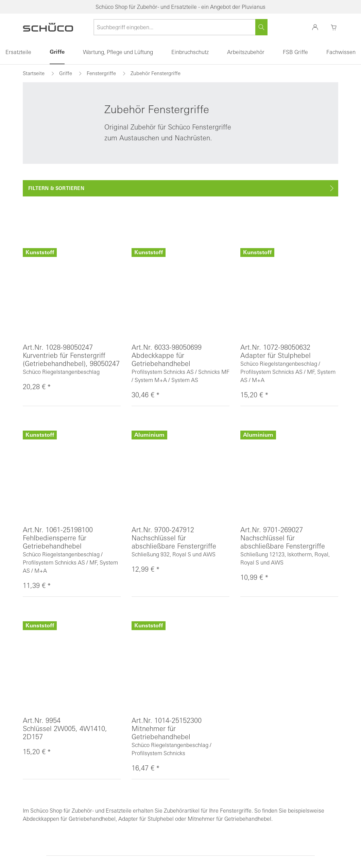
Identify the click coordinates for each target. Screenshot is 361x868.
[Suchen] (261, 27)
